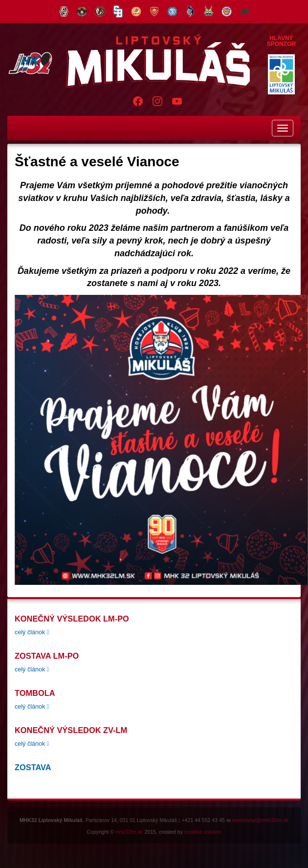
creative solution (203, 832)
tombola (35, 693)
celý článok (32, 632)
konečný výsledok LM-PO (72, 619)
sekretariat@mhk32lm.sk (260, 820)
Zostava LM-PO (47, 656)
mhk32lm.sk (129, 832)
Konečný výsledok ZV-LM (71, 730)
